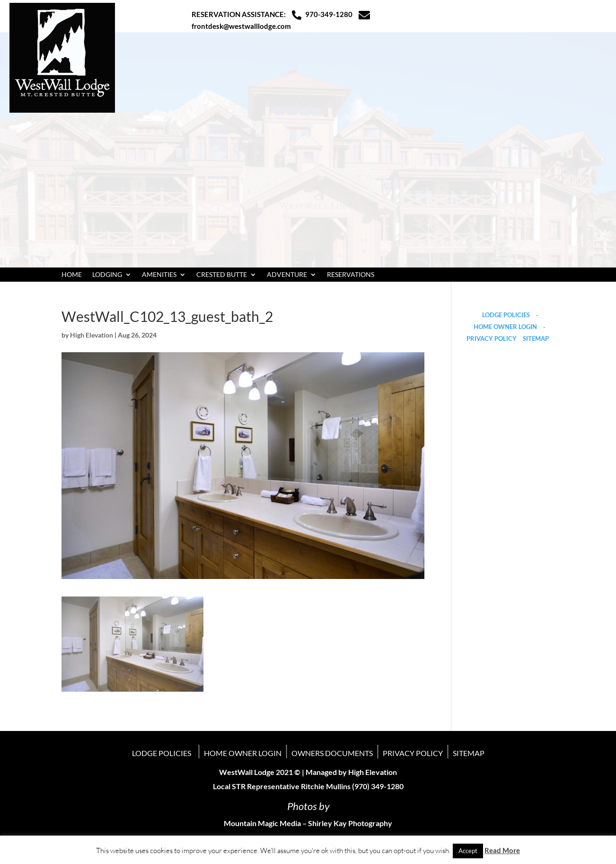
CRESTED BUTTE (222, 275)
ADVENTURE (287, 275)
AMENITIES (159, 275)
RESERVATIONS (351, 275)
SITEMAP (536, 338)
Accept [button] (468, 851)
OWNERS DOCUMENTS (332, 753)
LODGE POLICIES (506, 315)
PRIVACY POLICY (492, 338)
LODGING (107, 275)
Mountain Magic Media (262, 823)
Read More (502, 850)
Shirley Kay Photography (350, 823)
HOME (72, 275)
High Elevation (92, 335)
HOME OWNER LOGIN (505, 327)
